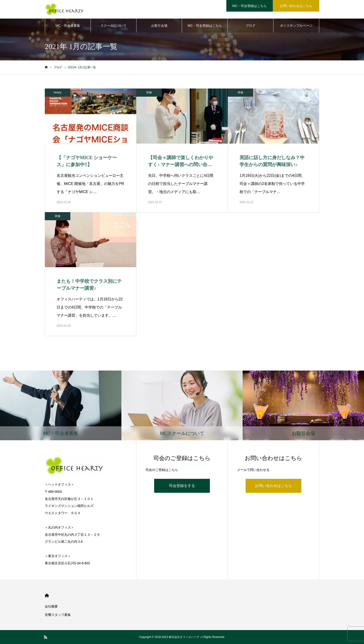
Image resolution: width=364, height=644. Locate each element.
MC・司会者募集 (68, 26)
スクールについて (114, 26)
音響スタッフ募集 (58, 615)
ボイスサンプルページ (296, 26)
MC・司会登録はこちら (205, 26)
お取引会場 (159, 26)
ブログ (250, 26)
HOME (47, 596)
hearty (57, 92)
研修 (149, 92)
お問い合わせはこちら (273, 486)
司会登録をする (182, 486)
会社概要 (51, 606)
